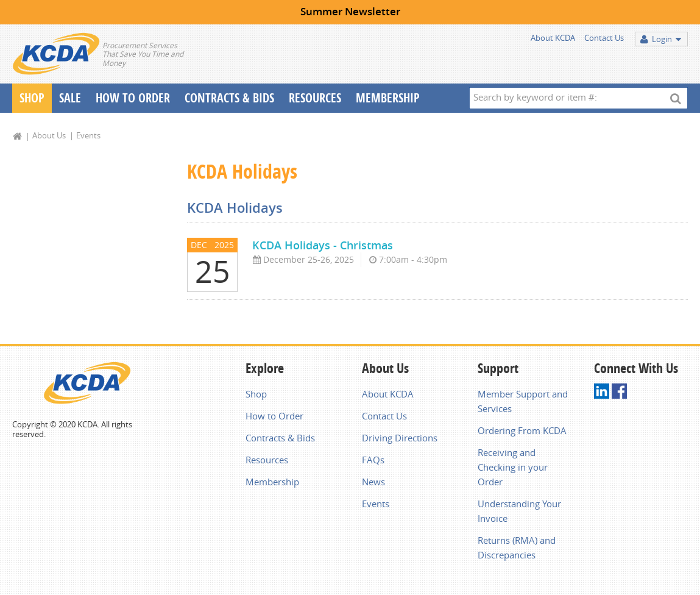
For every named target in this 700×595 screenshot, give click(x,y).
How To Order (133, 98)
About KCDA (553, 38)
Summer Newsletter (350, 11)
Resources (315, 98)
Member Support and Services (523, 401)
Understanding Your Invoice (519, 511)
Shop (32, 98)
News (373, 482)
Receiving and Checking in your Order (513, 467)
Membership (388, 98)
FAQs (373, 460)
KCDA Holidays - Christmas (323, 245)
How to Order (274, 416)
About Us (49, 135)
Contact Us (604, 38)
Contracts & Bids (229, 98)
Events (88, 135)
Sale (70, 98)
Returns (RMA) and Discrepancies (517, 547)
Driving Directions (400, 438)
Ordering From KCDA (522, 430)
